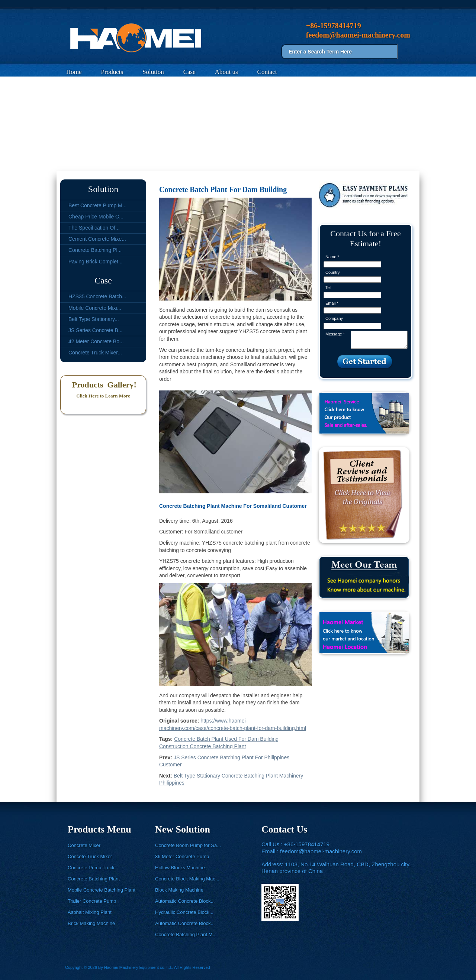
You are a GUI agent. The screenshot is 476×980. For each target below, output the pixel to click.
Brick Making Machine (91, 923)
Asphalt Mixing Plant (90, 912)
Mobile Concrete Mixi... (95, 308)
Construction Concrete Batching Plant (202, 746)
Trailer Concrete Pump (92, 901)
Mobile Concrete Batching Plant (102, 890)
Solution (153, 72)
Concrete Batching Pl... (95, 250)
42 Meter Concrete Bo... (96, 341)
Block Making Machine (179, 890)
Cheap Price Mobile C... (96, 217)
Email (332, 303)
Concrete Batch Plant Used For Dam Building (226, 739)
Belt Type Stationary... (94, 319)
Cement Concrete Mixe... (97, 239)
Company (334, 318)
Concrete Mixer (84, 845)
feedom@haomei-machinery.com (321, 851)
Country (333, 272)
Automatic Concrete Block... (185, 901)
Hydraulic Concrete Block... (184, 912)
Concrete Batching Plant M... (186, 934)
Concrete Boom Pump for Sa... (188, 845)
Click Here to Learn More (103, 396)
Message (335, 334)
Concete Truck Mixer (90, 856)
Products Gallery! (103, 385)
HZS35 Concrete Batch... (97, 296)
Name (332, 257)
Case (189, 72)
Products (112, 72)
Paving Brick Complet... (96, 262)
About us (226, 72)
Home (74, 72)
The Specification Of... (94, 228)
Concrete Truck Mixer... (95, 353)
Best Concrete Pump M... (97, 205)
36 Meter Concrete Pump (182, 856)
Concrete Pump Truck (91, 868)
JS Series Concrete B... (96, 330)
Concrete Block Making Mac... (187, 879)
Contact (267, 72)
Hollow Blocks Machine (180, 868)
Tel (328, 288)
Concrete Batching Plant (94, 879)
